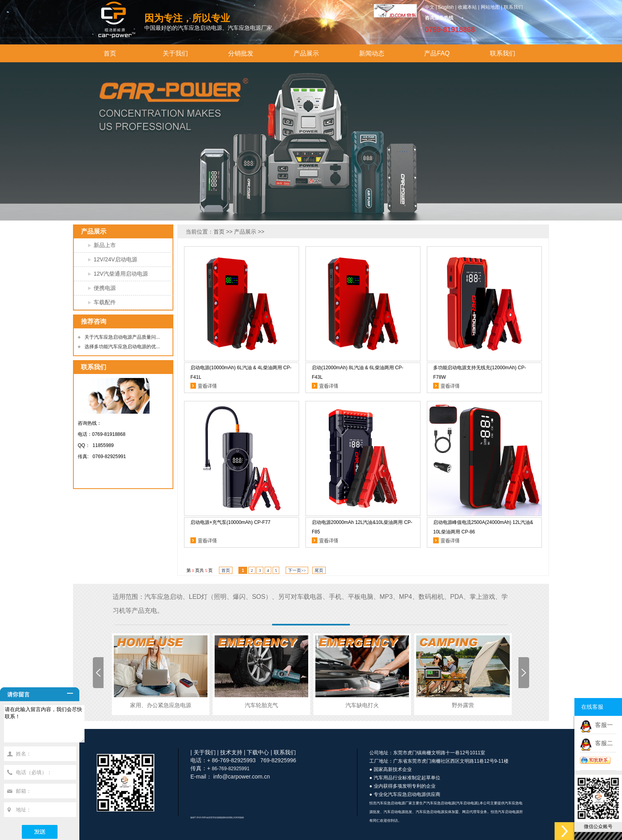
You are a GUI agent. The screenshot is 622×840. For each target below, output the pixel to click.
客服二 (602, 743)
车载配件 (105, 302)
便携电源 (105, 288)
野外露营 (463, 705)
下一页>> (297, 570)
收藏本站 (467, 7)
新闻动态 (372, 53)
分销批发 (241, 53)
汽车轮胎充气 (261, 705)
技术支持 (231, 752)
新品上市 (105, 245)
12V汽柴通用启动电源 (121, 274)
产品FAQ (437, 53)
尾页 (319, 570)
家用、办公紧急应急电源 (161, 705)
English (446, 7)
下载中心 (258, 752)
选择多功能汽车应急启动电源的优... (122, 347)
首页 (110, 53)
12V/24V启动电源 (115, 259)
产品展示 (306, 53)
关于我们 (175, 53)
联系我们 (513, 7)
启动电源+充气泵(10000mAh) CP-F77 (230, 522)
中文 (430, 7)
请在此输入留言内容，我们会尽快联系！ (49, 727)
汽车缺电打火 (362, 705)
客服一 (602, 725)
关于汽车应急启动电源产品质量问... (122, 337)
